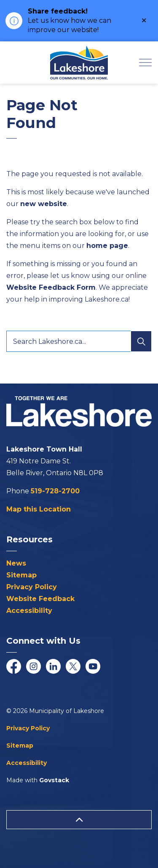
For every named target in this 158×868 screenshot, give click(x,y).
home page (107, 246)
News (16, 563)
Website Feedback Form (51, 287)
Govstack (54, 780)
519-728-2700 (55, 491)
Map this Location (39, 509)
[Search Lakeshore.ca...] (79, 341)
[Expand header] (145, 63)
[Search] (141, 341)
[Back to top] (79, 820)
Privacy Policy (32, 587)
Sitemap (21, 575)
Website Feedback (40, 599)
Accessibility (29, 611)
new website (44, 204)
